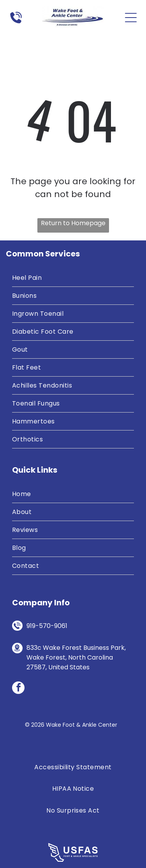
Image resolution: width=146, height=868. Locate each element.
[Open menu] (131, 18)
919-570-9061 (47, 626)
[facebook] (18, 689)
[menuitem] (73, 278)
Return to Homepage (73, 223)
